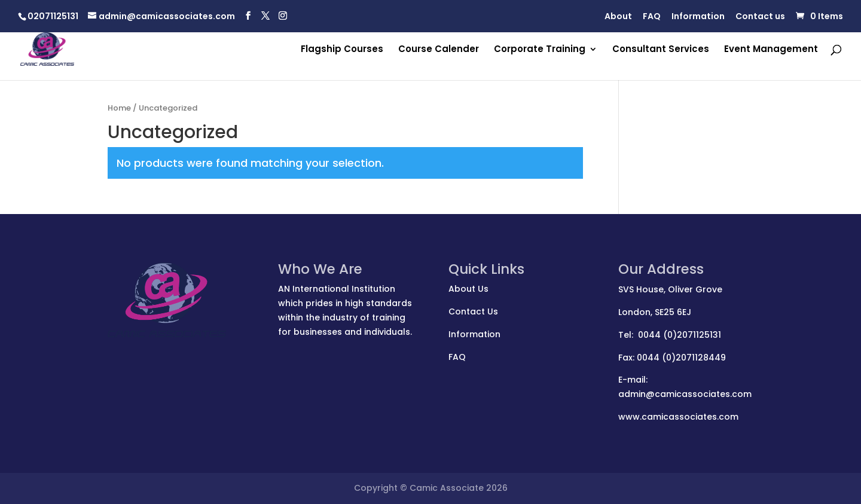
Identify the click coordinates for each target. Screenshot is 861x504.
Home (119, 108)
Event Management (771, 50)
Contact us (760, 17)
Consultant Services (661, 50)
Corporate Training (540, 50)
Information (698, 17)
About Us (468, 289)
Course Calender (439, 50)
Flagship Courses (342, 50)
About (618, 17)
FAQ (652, 17)
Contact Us (473, 311)
